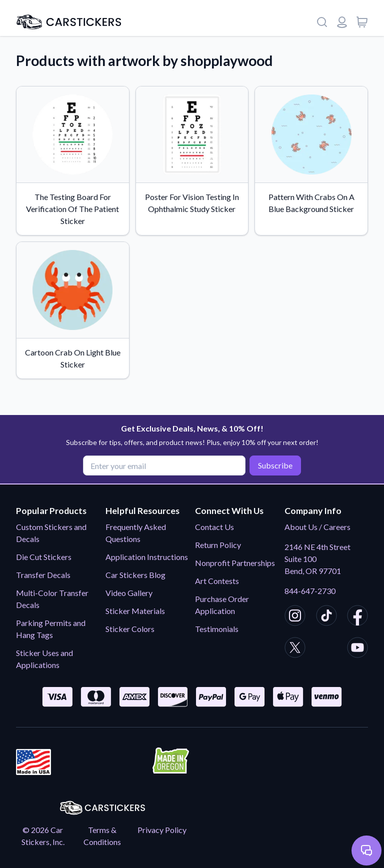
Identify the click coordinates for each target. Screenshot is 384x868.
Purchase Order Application (222, 605)
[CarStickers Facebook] (357, 617)
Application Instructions (147, 557)
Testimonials (217, 629)
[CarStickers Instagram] (295, 617)
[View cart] (362, 22)
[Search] (322, 22)
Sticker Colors (130, 629)
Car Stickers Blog (135, 575)
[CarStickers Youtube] (357, 649)
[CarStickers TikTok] (326, 617)
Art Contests (217, 581)
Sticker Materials (135, 611)
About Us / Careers (317, 527)
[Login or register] (342, 22)
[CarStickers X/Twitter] (295, 649)
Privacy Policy (162, 830)
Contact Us (214, 527)
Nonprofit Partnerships (235, 563)
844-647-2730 (310, 591)
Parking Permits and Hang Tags (51, 629)
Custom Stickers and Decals (51, 533)
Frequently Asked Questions (136, 533)
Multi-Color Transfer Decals (52, 599)
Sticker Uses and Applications (44, 659)
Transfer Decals (43, 575)
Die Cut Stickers (44, 557)
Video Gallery (129, 593)
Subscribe (275, 465)
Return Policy (218, 545)
